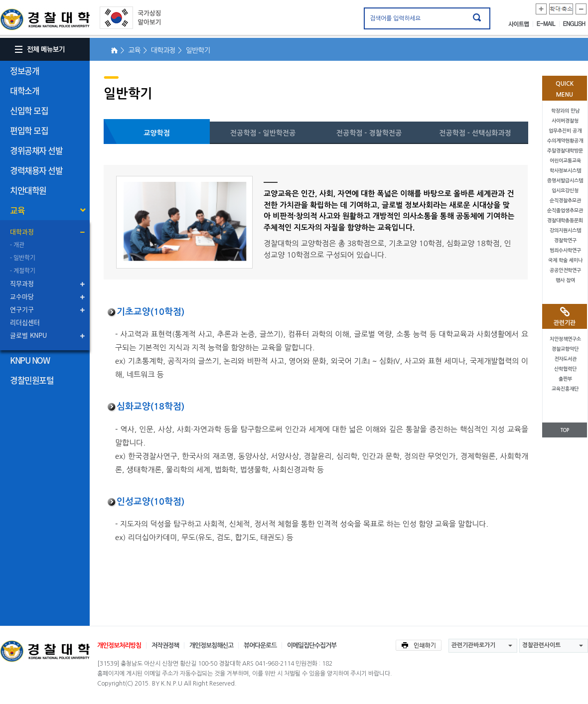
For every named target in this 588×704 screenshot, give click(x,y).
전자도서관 (565, 359)
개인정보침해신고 (211, 645)
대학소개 (24, 90)
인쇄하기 (419, 645)
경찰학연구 (565, 240)
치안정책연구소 (565, 339)
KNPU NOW (30, 360)
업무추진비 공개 (565, 131)
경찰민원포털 (32, 380)
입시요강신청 (565, 191)
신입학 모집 (29, 110)
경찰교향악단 (565, 349)
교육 (17, 210)
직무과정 (22, 283)
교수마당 (22, 296)
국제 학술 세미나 (565, 260)
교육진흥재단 (565, 389)
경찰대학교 (45, 651)
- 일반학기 (23, 258)
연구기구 (22, 309)
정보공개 (24, 70)
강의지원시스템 (565, 230)
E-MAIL (548, 24)
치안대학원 (28, 190)
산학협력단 (565, 369)
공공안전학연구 (565, 270)
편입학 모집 (29, 130)
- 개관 (17, 245)
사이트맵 (521, 24)
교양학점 (157, 133)
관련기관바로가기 (473, 645)
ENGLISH (574, 24)
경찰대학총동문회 (565, 220)
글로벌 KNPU (28, 335)
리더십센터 (25, 322)
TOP (565, 430)
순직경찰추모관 (565, 201)
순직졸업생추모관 (565, 211)
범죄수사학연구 (565, 250)
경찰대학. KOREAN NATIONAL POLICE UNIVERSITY (45, 19)
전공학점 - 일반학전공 (263, 133)
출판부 (565, 379)
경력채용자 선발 (36, 170)
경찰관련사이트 (541, 645)
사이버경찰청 (565, 121)
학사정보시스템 (565, 171)
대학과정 (22, 231)
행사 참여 (565, 280)
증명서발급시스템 (565, 181)
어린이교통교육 (565, 161)
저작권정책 (165, 645)
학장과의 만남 (565, 111)
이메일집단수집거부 (312, 645)
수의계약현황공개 (565, 141)
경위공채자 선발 (36, 150)
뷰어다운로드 (260, 645)
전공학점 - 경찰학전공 (369, 133)
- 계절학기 (23, 271)
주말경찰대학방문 (565, 151)
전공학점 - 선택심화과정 (475, 133)
